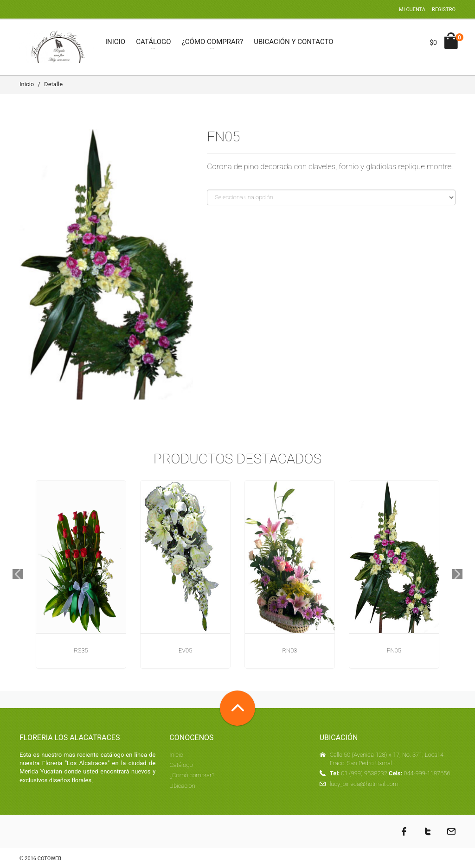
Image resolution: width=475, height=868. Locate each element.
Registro (444, 10)
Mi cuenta (412, 10)
